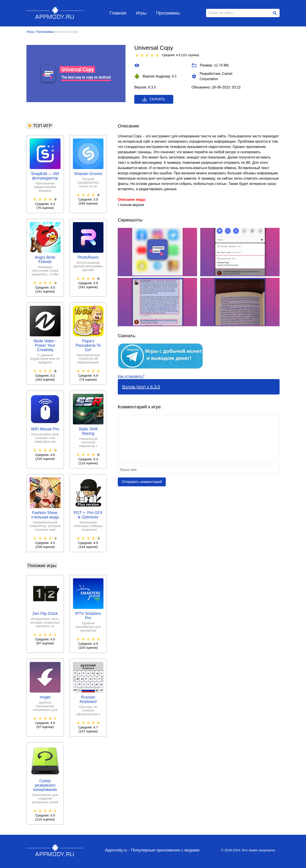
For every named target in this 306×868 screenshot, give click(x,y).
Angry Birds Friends (45, 260)
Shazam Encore (88, 174)
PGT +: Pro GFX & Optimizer (88, 515)
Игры (141, 13)
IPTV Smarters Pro (88, 616)
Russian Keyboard (88, 699)
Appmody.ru (55, 13)
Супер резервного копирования (45, 785)
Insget (45, 697)
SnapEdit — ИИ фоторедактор (45, 176)
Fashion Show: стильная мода (45, 515)
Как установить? (131, 376)
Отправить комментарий (142, 482)
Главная (118, 13)
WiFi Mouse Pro (45, 429)
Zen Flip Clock (45, 614)
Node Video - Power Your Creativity (45, 346)
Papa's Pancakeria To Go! (88, 346)
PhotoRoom (88, 257)
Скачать (154, 99)
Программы (168, 13)
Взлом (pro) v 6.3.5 (141, 387)
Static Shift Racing (88, 431)
